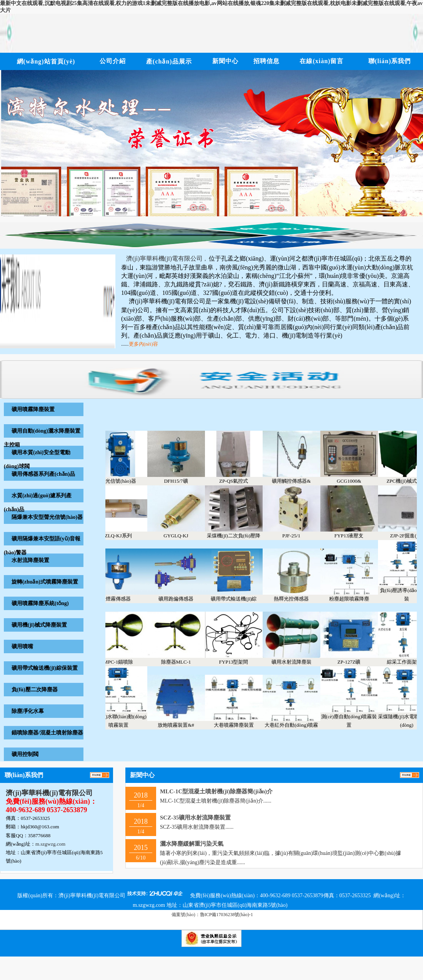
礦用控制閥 (25, 754)
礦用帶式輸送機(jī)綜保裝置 (45, 668)
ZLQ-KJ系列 (124, 536)
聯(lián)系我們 (390, 61)
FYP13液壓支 (355, 536)
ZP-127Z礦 (355, 662)
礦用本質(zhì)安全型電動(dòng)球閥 (37, 459)
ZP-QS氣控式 (239, 481)
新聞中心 (225, 61)
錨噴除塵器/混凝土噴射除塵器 (47, 733)
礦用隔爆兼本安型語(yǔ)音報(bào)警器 (42, 546)
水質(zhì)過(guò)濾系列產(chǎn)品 (38, 503)
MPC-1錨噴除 (124, 662)
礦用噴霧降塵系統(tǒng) (40, 603)
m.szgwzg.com (50, 844)
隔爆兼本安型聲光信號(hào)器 (47, 517)
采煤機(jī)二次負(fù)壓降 (239, 536)
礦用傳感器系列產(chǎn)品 (43, 474)
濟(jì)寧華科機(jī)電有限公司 (49, 793)
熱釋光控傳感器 (297, 599)
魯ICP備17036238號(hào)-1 (226, 915)
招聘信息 (266, 61)
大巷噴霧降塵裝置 (240, 725)
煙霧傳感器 (124, 599)
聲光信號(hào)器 (124, 481)
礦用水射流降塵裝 (297, 662)
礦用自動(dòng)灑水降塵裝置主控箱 (42, 438)
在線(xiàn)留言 (321, 61)
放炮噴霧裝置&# (182, 725)
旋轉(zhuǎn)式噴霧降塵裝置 (45, 582)
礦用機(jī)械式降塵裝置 (39, 625)
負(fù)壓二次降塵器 (35, 690)
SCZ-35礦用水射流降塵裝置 (195, 818)
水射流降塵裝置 (30, 560)
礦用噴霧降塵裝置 (33, 409)
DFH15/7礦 (182, 481)
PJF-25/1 (297, 536)
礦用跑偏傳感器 (182, 599)
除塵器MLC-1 (182, 662)
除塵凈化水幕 (28, 711)
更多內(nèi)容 (144, 344)
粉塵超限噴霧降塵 (355, 599)
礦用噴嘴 (22, 646)
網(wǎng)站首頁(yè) (46, 61)
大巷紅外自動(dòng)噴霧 (297, 725)
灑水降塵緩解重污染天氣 (192, 844)
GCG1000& (355, 481)
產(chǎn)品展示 (169, 61)
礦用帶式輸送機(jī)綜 (240, 599)
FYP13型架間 (240, 662)
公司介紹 (113, 61)
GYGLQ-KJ (182, 536)
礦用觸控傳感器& (297, 481)
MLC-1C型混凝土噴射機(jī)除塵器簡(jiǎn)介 (216, 791)
